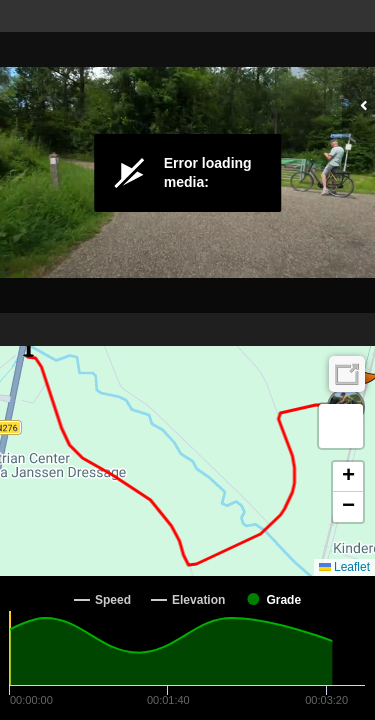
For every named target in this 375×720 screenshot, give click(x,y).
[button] (341, 426)
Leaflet (344, 567)
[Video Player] (187, 173)
